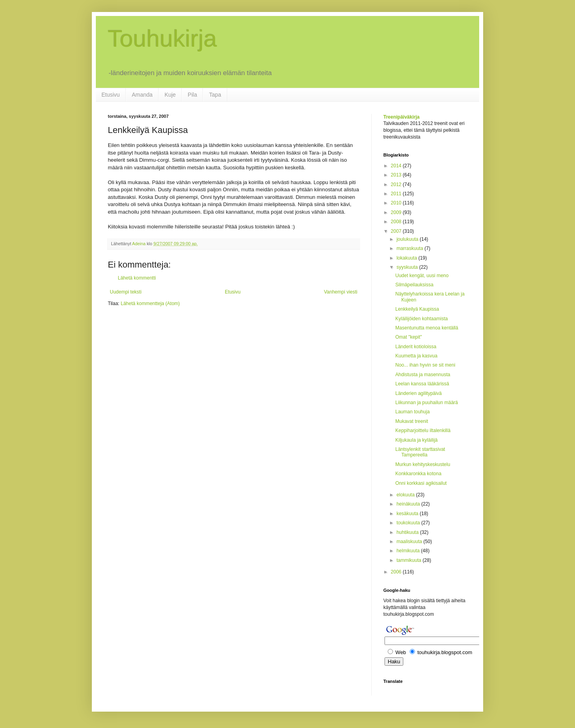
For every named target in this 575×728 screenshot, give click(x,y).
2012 (397, 184)
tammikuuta (409, 560)
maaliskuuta (410, 542)
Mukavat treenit (412, 421)
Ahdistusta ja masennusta (423, 375)
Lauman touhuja (412, 412)
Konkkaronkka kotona (418, 474)
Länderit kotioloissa (416, 347)
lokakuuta (407, 258)
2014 (397, 166)
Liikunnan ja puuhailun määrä (427, 403)
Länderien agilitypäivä (418, 393)
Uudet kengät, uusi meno (422, 276)
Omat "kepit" (409, 337)
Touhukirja (163, 39)
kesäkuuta (408, 514)
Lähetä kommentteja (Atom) (150, 303)
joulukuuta (408, 239)
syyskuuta (408, 267)
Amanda (142, 95)
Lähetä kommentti (137, 278)
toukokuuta (409, 523)
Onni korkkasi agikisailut (421, 483)
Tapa (215, 95)
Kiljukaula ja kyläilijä (416, 440)
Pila (192, 95)
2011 (397, 194)
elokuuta (406, 495)
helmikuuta (409, 551)
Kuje (170, 95)
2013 (397, 175)
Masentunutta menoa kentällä (427, 328)
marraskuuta (410, 248)
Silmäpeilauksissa (414, 285)
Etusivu (111, 95)
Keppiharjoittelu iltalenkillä (423, 430)
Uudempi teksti (126, 292)
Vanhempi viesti (341, 292)
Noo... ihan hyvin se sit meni (425, 365)
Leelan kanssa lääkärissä (422, 384)
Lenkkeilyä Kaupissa (417, 309)
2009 (397, 212)
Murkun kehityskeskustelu (423, 464)
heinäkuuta (409, 504)
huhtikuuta (408, 532)
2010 (397, 203)
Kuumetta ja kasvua (416, 356)
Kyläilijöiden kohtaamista (421, 319)
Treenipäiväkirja (402, 117)
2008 (397, 222)
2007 (397, 231)
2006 (397, 572)
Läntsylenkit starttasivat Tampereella (420, 452)
